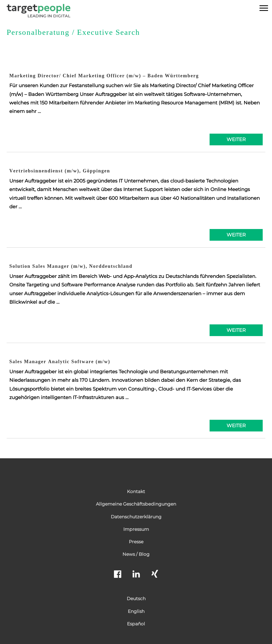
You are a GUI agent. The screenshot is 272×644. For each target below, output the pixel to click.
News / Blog (136, 554)
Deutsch (136, 599)
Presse (136, 542)
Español (136, 624)
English (136, 611)
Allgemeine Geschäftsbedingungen (136, 504)
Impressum (136, 529)
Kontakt (136, 492)
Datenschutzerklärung (136, 517)
